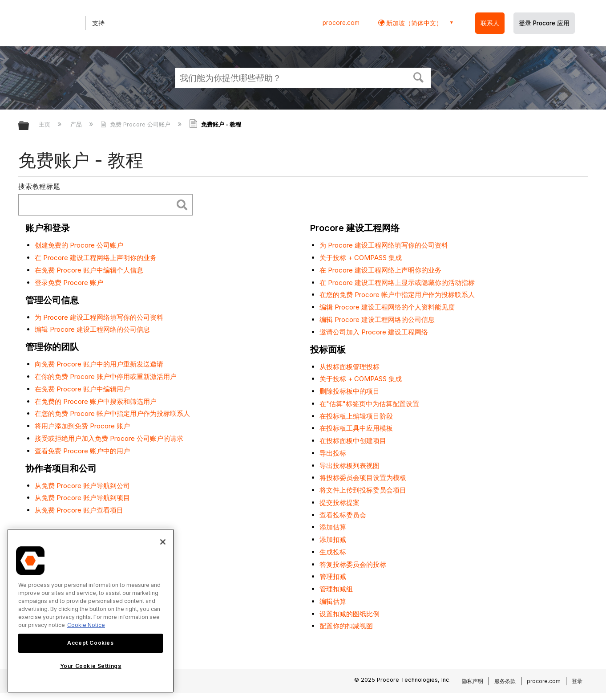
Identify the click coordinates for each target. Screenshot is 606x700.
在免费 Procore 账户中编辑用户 (82, 389)
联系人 (490, 23)
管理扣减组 (336, 589)
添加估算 (333, 527)
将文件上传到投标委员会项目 (363, 490)
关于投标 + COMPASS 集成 (361, 258)
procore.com (341, 23)
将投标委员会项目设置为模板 (363, 478)
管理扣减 (333, 576)
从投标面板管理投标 (349, 367)
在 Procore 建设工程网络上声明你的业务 (96, 258)
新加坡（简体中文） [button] (413, 23)
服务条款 (505, 681)
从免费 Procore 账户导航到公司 (82, 486)
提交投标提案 (339, 503)
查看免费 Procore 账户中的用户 (82, 451)
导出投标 (333, 453)
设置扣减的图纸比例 (349, 614)
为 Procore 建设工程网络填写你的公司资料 (99, 317)
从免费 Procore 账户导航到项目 (82, 498)
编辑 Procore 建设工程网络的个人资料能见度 (387, 307)
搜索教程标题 (39, 186)
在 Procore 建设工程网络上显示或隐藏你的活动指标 (397, 283)
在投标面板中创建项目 (353, 441)
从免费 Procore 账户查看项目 (79, 510)
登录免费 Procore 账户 (69, 283)
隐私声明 (473, 681)
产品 (77, 124)
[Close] (163, 542)
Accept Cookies (90, 643)
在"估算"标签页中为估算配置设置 (369, 404)
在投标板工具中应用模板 (356, 428)
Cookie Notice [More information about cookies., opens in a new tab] (86, 625)
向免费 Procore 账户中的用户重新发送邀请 (99, 364)
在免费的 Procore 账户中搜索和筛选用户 (96, 401)
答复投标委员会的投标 (353, 564)
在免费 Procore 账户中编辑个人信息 (89, 270)
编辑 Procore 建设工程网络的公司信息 (92, 329)
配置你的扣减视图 (346, 626)
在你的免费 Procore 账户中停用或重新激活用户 (106, 376)
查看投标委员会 (343, 515)
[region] (91, 611)
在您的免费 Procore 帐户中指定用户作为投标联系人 (112, 413)
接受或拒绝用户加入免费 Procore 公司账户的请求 (109, 438)
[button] (419, 77)
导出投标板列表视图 (349, 466)
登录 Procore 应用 (544, 23)
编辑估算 (333, 601)
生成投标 (333, 552)
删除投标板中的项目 (349, 391)
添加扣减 (333, 539)
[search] (98, 205)
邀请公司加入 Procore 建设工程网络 (374, 332)
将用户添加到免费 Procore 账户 (82, 426)
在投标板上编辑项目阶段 (356, 416)
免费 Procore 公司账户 (136, 124)
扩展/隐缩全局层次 (29, 126)
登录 (577, 681)
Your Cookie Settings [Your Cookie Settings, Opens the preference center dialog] (91, 666)
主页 (45, 124)
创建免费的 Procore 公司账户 (79, 245)
